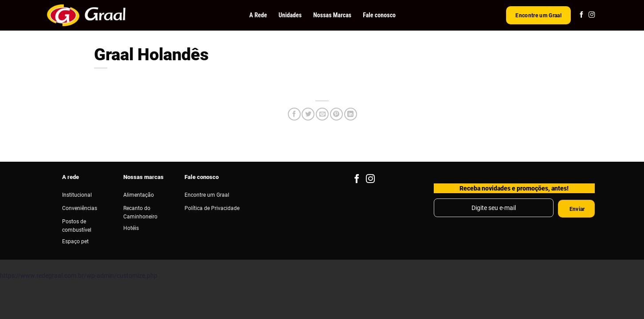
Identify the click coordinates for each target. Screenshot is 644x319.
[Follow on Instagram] (592, 15)
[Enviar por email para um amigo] (322, 114)
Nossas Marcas (332, 15)
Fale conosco (379, 15)
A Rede (258, 15)
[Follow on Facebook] (581, 15)
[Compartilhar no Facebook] (294, 114)
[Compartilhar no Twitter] (308, 114)
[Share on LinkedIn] (351, 114)
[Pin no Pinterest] (336, 114)
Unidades (290, 15)
